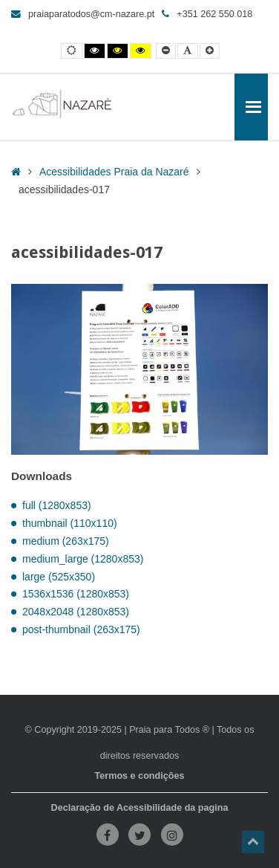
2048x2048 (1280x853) (76, 612)
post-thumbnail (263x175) (81, 629)
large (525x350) (59, 577)
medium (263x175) (66, 541)
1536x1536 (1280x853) (76, 594)
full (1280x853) (57, 505)
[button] (253, 842)
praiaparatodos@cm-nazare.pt (83, 14)
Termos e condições (140, 776)
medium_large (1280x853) (83, 559)
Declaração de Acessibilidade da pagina (140, 808)
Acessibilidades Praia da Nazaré (114, 172)
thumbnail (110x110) (70, 523)
